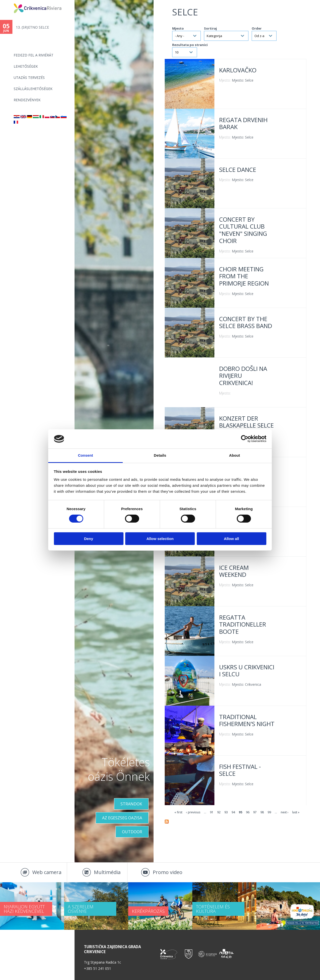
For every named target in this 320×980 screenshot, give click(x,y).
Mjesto (178, 28)
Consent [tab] (86, 455)
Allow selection (160, 539)
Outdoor (132, 832)
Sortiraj (210, 28)
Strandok (131, 804)
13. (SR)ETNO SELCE (32, 27)
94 (233, 812)
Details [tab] (160, 455)
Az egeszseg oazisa (122, 818)
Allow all (231, 539)
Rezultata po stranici (190, 45)
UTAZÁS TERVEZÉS (29, 77)
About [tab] (235, 455)
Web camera (47, 872)
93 (226, 812)
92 (219, 812)
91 (212, 812)
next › (285, 812)
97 (255, 812)
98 (262, 812)
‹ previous (193, 812)
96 (248, 812)
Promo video (168, 872)
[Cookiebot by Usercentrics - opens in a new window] (245, 439)
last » (296, 812)
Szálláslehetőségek (33, 89)
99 (269, 812)
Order (257, 28)
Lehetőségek (26, 66)
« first (178, 812)
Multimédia (107, 872)
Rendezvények (27, 100)
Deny (89, 539)
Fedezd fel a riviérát (34, 55)
